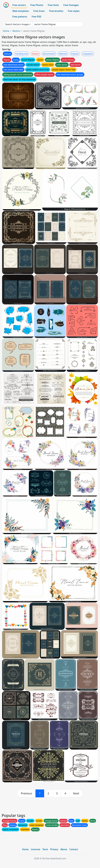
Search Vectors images (17, 24)
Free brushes (56, 11)
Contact (74, 849)
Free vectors (19, 5)
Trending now (21, 54)
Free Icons (39, 11)
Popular (75, 54)
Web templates (21, 11)
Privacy (54, 849)
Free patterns (20, 17)
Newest (36, 54)
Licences (36, 849)
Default (7, 54)
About (64, 849)
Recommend (49, 54)
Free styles (74, 11)
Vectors (16, 31)
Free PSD (36, 17)
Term (45, 849)
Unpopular (88, 54)
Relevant (63, 54)
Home (6, 31)
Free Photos (37, 5)
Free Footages (71, 5)
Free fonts (53, 5)
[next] (76, 793)
